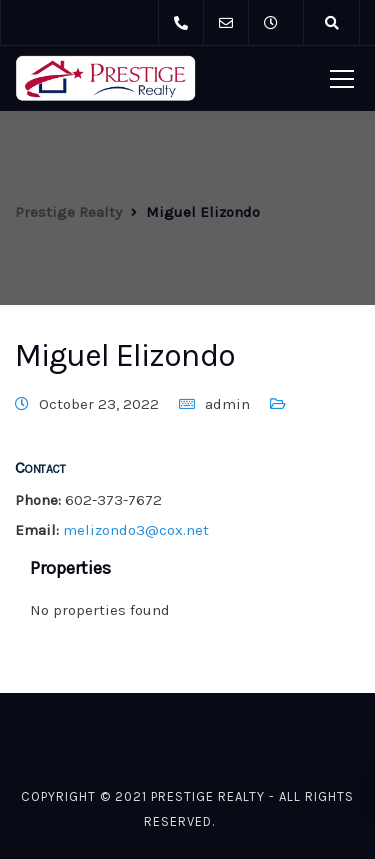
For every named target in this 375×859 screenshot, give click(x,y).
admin (227, 404)
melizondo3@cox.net (136, 530)
